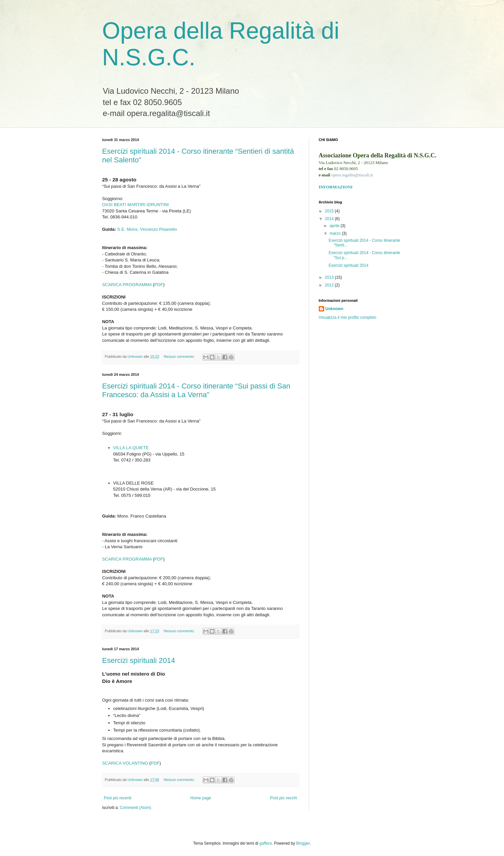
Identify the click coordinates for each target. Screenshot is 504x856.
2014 (330, 219)
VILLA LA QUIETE (131, 448)
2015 (330, 211)
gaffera (266, 843)
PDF (159, 285)
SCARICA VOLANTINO (125, 763)
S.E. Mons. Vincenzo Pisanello (147, 229)
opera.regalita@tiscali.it (352, 175)
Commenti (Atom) (136, 808)
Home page (201, 798)
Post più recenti (118, 798)
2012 (330, 285)
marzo (336, 233)
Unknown (334, 309)
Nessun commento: (180, 356)
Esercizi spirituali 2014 (139, 660)
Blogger (303, 843)
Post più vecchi (284, 798)
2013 (330, 277)
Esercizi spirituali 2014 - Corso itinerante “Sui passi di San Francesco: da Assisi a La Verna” (196, 390)
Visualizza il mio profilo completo (348, 317)
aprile (335, 226)
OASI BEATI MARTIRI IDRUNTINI (136, 205)
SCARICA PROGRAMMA (127, 285)
